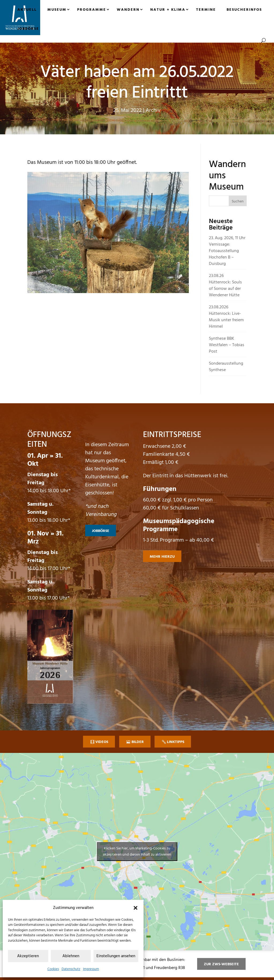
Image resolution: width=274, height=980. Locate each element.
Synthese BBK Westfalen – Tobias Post (227, 345)
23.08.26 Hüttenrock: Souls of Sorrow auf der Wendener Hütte (225, 286)
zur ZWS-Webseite (221, 964)
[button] (136, 908)
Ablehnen (71, 956)
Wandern (128, 10)
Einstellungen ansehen (116, 956)
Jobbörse (28, 29)
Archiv (153, 110)
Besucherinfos (244, 10)
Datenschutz (71, 969)
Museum (57, 10)
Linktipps (176, 742)
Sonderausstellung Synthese (226, 367)
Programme (92, 10)
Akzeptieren (28, 956)
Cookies (53, 969)
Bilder (138, 742)
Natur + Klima (168, 10)
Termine (206, 10)
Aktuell (27, 10)
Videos (102, 742)
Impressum (91, 969)
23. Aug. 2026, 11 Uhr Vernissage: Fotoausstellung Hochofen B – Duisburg (227, 251)
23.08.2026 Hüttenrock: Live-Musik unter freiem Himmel (226, 317)
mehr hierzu (162, 557)
